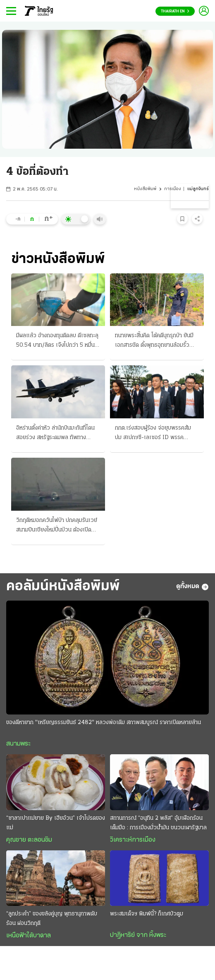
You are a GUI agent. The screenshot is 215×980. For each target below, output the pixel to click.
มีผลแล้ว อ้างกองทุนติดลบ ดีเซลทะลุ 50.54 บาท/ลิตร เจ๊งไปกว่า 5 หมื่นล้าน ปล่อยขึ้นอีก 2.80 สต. (57, 341)
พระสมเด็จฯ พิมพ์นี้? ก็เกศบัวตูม (147, 914)
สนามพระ (18, 744)
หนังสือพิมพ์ (145, 189)
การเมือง (173, 189)
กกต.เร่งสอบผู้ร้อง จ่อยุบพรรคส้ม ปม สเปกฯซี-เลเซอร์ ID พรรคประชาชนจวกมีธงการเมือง (153, 434)
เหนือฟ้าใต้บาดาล (29, 936)
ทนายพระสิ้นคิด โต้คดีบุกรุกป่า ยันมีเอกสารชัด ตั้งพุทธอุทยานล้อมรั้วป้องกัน (154, 341)
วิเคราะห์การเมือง (133, 840)
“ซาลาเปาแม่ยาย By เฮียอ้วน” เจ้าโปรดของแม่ (56, 823)
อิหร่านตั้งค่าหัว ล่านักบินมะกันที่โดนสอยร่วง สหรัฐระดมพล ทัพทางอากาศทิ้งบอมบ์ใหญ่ (55, 434)
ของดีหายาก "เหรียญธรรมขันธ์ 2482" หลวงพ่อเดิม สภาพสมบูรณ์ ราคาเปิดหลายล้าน (104, 723)
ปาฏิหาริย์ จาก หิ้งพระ (138, 935)
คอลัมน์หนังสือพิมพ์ (63, 587)
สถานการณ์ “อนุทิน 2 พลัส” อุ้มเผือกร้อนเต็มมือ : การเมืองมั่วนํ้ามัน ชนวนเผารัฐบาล (158, 823)
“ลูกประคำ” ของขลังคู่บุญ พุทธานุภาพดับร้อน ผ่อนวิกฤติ (52, 919)
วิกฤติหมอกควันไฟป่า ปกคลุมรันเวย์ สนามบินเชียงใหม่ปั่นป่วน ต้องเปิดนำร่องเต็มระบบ (57, 526)
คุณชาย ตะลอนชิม (29, 840)
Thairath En (175, 11)
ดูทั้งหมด (192, 587)
